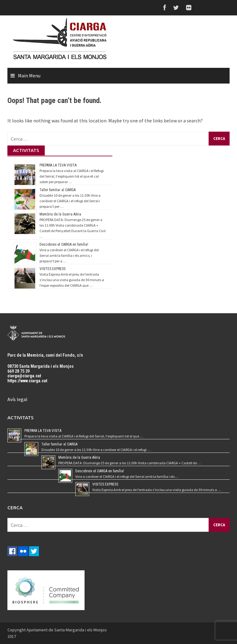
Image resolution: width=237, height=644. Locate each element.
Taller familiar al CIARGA (58, 190)
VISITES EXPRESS (52, 269)
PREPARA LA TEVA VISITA (58, 165)
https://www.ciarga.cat (27, 381)
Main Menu (29, 76)
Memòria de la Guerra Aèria (60, 214)
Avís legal (17, 399)
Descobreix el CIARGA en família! (64, 244)
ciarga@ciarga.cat (24, 376)
